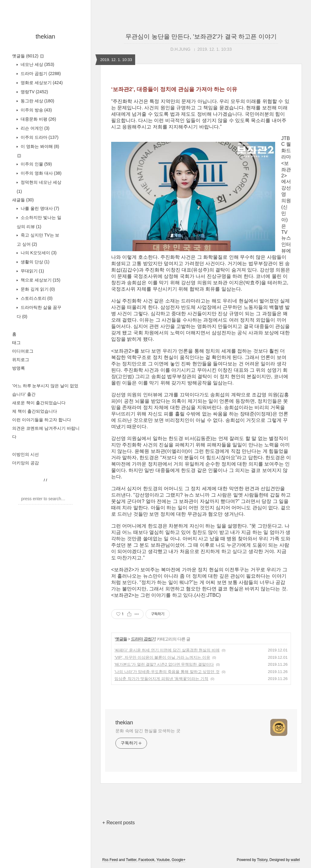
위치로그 (21, 360)
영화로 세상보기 (41, 83)
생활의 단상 (34, 262)
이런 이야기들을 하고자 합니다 (42, 420)
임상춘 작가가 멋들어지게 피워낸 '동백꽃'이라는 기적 (161, 679)
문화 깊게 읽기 (37, 289)
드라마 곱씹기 (40, 73)
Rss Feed (110, 860)
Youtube (163, 860)
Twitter (131, 860)
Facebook (147, 860)
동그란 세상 (37, 101)
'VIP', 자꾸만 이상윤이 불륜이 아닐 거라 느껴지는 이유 (162, 657)
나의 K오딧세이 (38, 253)
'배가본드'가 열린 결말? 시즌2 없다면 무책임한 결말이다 (164, 664)
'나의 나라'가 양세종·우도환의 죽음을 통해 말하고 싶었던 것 (167, 672)
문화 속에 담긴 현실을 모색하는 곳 (148, 731)
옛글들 (28, 56)
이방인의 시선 (26, 454)
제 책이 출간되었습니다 (35, 411)
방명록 (19, 368)
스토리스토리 (36, 298)
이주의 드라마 (39, 137)
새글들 (23, 200)
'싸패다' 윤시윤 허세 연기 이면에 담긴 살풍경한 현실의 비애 (167, 650)
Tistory (262, 860)
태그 (16, 343)
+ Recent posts (119, 823)
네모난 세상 (37, 64)
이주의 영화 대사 (40, 173)
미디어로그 (23, 351)
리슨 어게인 (34, 128)
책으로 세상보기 (40, 280)
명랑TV (34, 92)
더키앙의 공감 (26, 463)
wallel (295, 860)
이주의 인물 (36, 164)
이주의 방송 (36, 110)
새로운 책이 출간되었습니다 (39, 403)
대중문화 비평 (38, 119)
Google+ (179, 860)
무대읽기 (32, 271)
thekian (45, 36)
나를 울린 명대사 (39, 208)
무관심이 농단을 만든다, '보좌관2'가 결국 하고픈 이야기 (201, 36)
